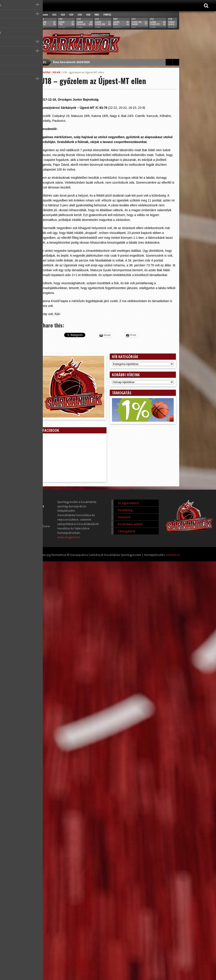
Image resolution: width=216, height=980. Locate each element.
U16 (80, 15)
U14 (71, 15)
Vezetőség (125, 510)
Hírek (57, 72)
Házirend (124, 517)
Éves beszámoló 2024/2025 (71, 62)
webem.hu (173, 555)
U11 (54, 15)
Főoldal (45, 72)
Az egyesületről (128, 503)
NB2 (97, 15)
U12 (63, 15)
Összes (44, 15)
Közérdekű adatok (130, 524)
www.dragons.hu (69, 537)
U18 (88, 15)
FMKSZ (107, 15)
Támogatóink (127, 531)
